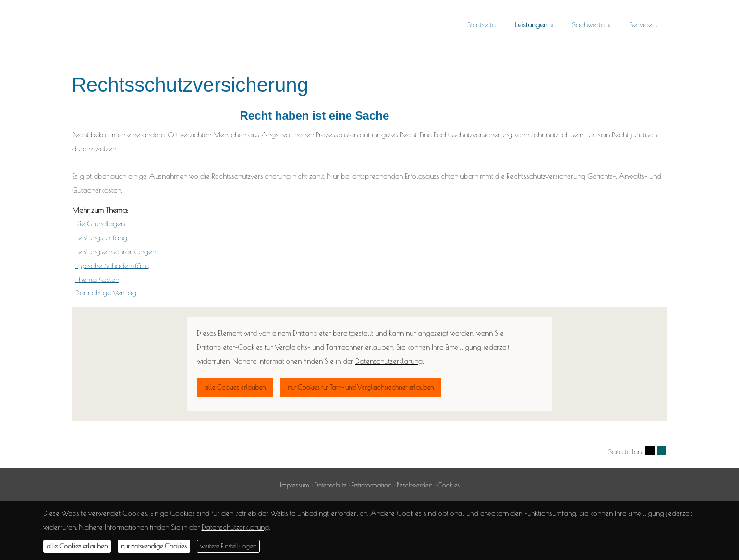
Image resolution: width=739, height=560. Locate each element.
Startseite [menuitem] (481, 24)
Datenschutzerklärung (235, 527)
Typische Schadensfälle (112, 265)
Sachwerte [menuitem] (588, 24)
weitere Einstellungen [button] (228, 546)
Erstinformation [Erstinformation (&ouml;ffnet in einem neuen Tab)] (371, 485)
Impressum (295, 485)
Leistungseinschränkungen (116, 251)
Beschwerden (414, 485)
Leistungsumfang (101, 237)
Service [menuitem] (641, 24)
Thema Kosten (97, 279)
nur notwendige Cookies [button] (154, 546)
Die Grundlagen (100, 223)
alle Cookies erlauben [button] (77, 546)
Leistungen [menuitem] (531, 24)
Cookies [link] (448, 485)
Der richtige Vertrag (106, 292)
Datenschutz (330, 485)
